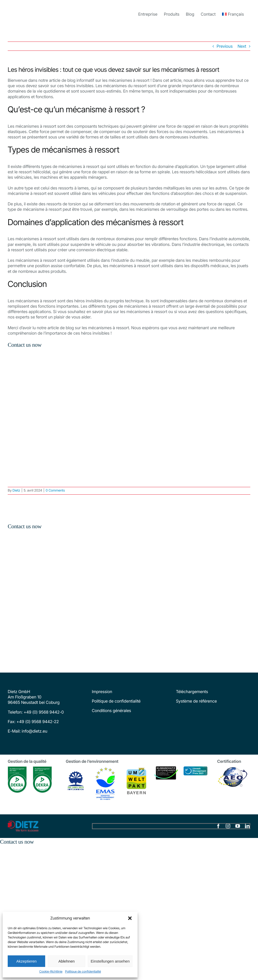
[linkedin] (247, 826)
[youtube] (238, 826)
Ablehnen (66, 961)
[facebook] (218, 826)
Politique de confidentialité (83, 971)
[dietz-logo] (23, 823)
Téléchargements (192, 692)
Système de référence (196, 701)
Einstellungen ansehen (110, 961)
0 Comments (55, 491)
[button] (130, 918)
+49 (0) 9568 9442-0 (44, 712)
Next (242, 46)
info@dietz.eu (34, 731)
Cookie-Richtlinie (51, 971)
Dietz (16, 491)
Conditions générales (112, 711)
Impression (102, 692)
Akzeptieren (26, 961)
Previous (225, 46)
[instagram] (228, 826)
